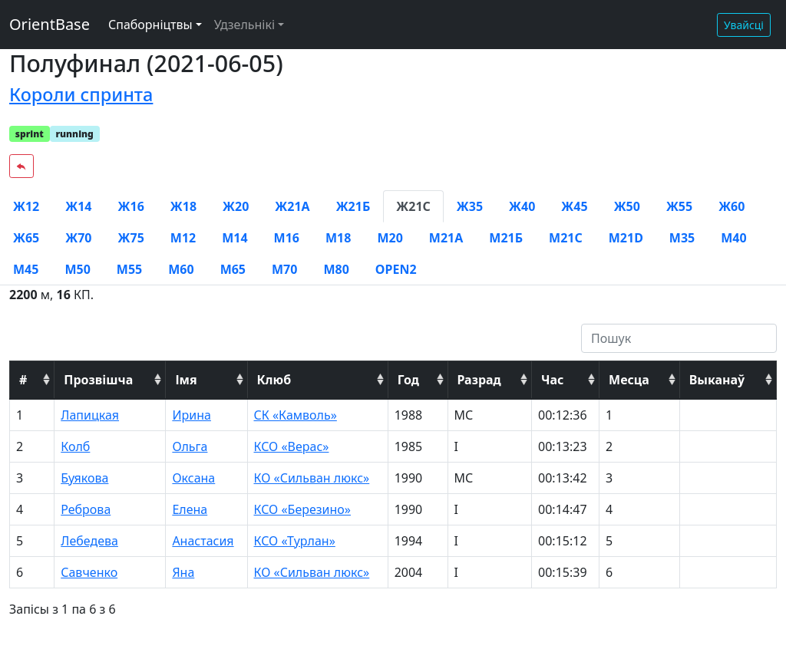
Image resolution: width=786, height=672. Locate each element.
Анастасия (203, 541)
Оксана (193, 478)
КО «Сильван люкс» (312, 478)
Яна (183, 572)
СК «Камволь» (296, 415)
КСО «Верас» (292, 446)
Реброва (86, 509)
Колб (75, 446)
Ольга (190, 446)
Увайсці (744, 25)
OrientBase (50, 24)
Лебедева (89, 541)
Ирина (191, 415)
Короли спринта (81, 94)
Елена (190, 509)
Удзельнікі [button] (244, 25)
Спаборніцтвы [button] (150, 25)
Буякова (84, 478)
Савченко (89, 572)
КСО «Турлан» (295, 541)
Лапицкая (90, 415)
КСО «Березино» (302, 509)
